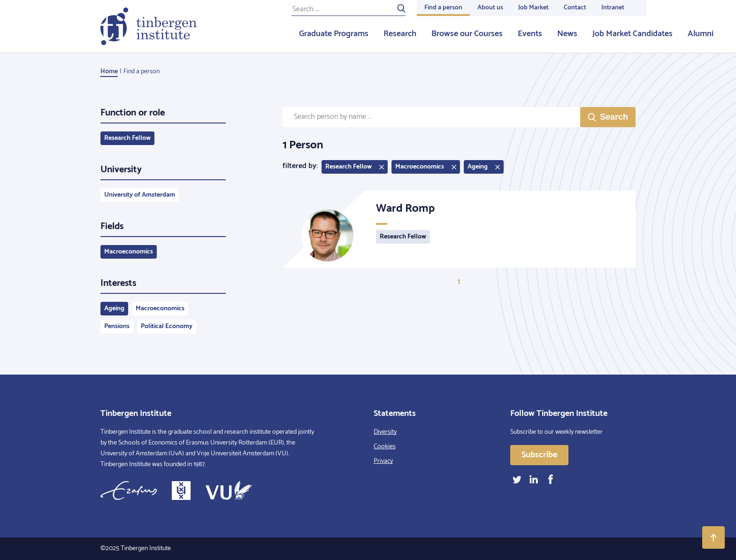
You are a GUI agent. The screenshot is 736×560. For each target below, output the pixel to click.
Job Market (533, 8)
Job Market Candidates (632, 34)
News (567, 34)
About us (490, 8)
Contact (575, 8)
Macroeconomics (129, 252)
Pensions (117, 326)
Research (400, 34)
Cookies (385, 447)
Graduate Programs (334, 34)
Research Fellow (127, 138)
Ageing (114, 309)
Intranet (613, 8)
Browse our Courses (467, 34)
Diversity (385, 432)
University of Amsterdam (140, 195)
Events (530, 34)
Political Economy (167, 326)
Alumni (701, 34)
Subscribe (539, 455)
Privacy (383, 461)
